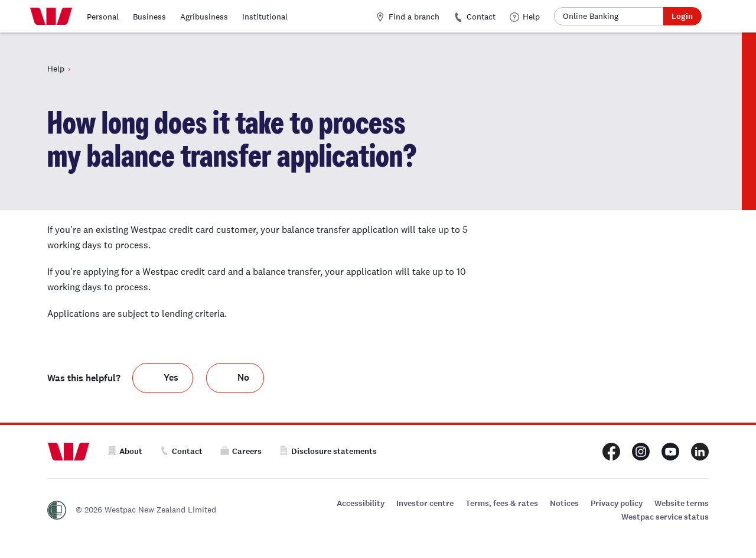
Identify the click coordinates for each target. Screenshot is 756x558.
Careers (241, 451)
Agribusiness (204, 17)
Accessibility (361, 503)
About (125, 451)
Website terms (682, 503)
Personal (103, 17)
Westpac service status (665, 517)
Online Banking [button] (591, 16)
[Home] (51, 17)
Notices (564, 503)
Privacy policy (617, 503)
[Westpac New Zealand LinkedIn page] (700, 452)
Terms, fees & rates (502, 503)
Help (525, 17)
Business (149, 17)
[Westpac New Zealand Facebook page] (611, 452)
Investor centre (425, 503)
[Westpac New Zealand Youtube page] (670, 452)
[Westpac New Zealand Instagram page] (641, 452)
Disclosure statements (328, 451)
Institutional (265, 17)
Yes (171, 377)
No (243, 377)
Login (682, 16)
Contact (475, 17)
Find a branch (408, 17)
